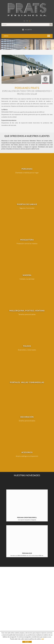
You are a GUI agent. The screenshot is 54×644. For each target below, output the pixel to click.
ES (30, 21)
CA (24, 21)
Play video (27, 69)
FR (27, 21)
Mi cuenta (27, 30)
